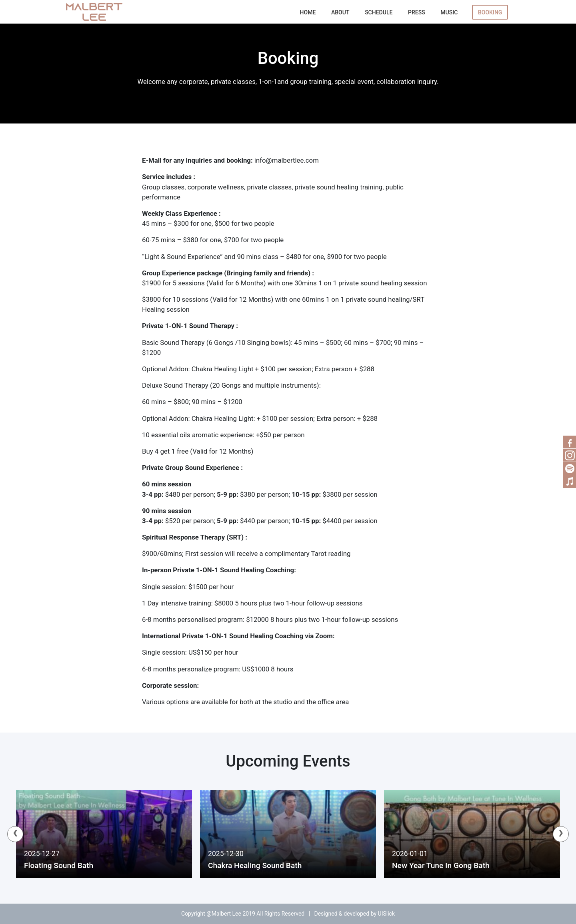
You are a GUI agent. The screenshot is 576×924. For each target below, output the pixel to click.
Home (308, 12)
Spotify (570, 468)
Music (449, 12)
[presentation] (15, 834)
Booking (490, 12)
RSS (570, 455)
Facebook (570, 442)
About (340, 12)
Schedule (379, 12)
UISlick (386, 914)
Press (417, 12)
